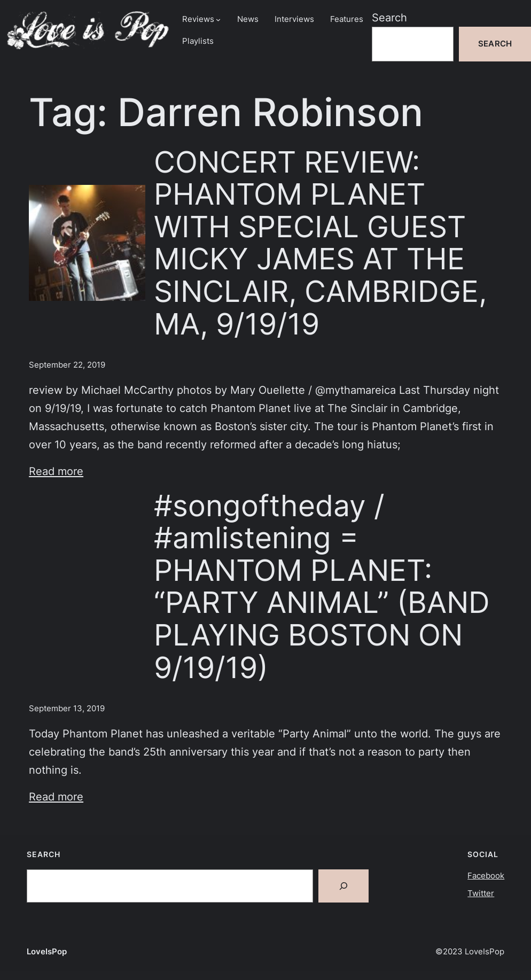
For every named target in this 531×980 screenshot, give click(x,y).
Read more (56, 471)
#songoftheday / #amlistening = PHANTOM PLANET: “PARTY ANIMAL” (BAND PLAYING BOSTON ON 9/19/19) (322, 587)
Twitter (481, 893)
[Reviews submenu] (218, 20)
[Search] (343, 886)
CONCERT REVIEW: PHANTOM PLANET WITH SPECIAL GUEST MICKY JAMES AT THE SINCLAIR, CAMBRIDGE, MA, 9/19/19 (320, 243)
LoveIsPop (47, 952)
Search (389, 18)
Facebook (486, 876)
